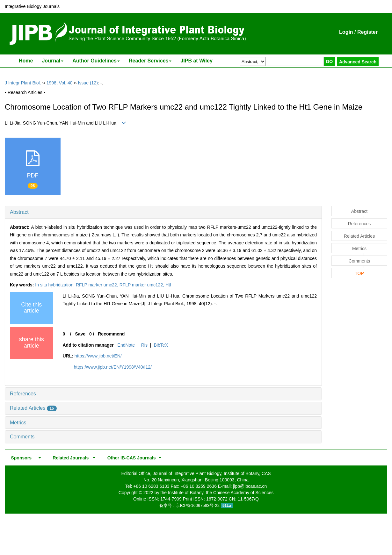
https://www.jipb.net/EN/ (98, 356)
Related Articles (33, 408)
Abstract (19, 212)
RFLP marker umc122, (142, 285)
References (23, 394)
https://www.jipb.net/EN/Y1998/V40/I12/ (113, 367)
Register (367, 32)
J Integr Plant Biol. (23, 83)
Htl (168, 285)
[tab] (163, 212)
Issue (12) (88, 83)
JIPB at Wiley (196, 61)
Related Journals (69, 458)
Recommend (111, 334)
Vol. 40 (66, 83)
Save (80, 334)
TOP (359, 273)
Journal (53, 61)
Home (26, 61)
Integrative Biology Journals (32, 6)
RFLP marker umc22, (98, 285)
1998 (51, 83)
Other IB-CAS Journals (130, 458)
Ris (144, 345)
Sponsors (20, 458)
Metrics (18, 423)
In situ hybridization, (55, 285)
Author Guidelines (96, 61)
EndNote (126, 345)
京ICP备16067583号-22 (198, 505)
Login (346, 32)
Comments (22, 437)
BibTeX (161, 345)
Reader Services (150, 61)
